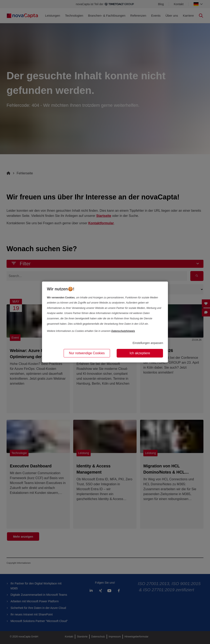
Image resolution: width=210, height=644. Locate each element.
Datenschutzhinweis (123, 331)
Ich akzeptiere (140, 353)
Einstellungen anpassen (148, 343)
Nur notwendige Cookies (87, 353)
